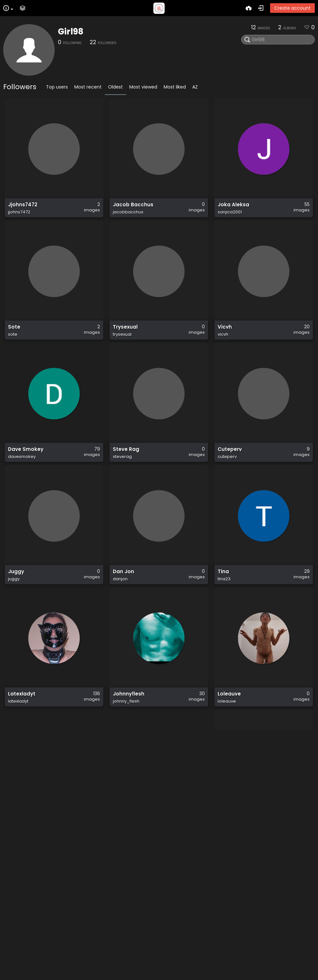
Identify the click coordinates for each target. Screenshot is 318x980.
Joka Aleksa (233, 208)
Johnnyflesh (129, 710)
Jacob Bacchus (133, 208)
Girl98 (71, 32)
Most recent (88, 87)
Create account (292, 8)
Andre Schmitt (236, 961)
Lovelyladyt (23, 835)
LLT (117, 835)
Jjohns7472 (23, 208)
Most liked (175, 87)
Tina (223, 584)
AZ (195, 87)
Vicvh (225, 333)
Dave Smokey (26, 459)
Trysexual (125, 333)
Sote (14, 333)
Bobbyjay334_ (236, 835)
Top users (57, 87)
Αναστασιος (127, 961)
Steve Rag (126, 459)
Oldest (115, 87)
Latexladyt (22, 710)
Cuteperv (230, 459)
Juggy (16, 584)
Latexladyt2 (23, 961)
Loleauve (229, 710)
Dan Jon (123, 584)
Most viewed (143, 87)
